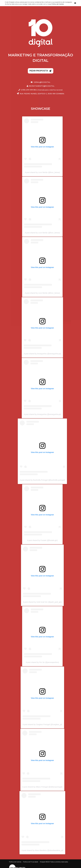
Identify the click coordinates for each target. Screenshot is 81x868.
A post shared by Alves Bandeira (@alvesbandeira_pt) (42, 850)
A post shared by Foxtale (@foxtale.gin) (42, 540)
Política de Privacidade (31, 862)
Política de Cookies (58, 4)
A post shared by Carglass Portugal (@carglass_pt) (42, 724)
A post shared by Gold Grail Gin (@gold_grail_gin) (42, 602)
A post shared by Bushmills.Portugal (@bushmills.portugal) (42, 480)
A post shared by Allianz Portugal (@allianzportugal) (42, 787)
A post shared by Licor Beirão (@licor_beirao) (42, 172)
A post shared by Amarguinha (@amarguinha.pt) (42, 354)
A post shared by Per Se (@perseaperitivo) (42, 662)
